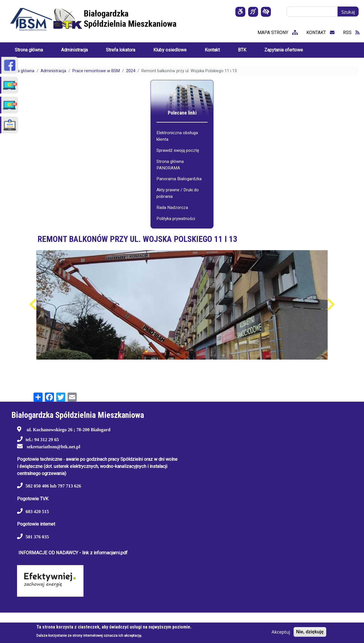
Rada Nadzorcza (172, 208)
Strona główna (21, 71)
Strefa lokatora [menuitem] (121, 50)
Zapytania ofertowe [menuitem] (284, 50)
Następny (331, 304)
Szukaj (348, 12)
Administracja (53, 71)
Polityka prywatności (176, 219)
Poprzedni (33, 304)
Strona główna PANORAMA (170, 165)
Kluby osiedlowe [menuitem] (170, 50)
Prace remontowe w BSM (96, 71)
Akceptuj (281, 632)
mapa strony (278, 33)
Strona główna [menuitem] (29, 50)
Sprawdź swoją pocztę (178, 150)
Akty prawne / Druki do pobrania (178, 193)
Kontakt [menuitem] (212, 50)
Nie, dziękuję (310, 632)
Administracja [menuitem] (74, 50)
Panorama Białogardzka (179, 179)
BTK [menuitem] (242, 50)
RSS (351, 33)
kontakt (320, 33)
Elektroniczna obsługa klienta (177, 136)
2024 (131, 71)
